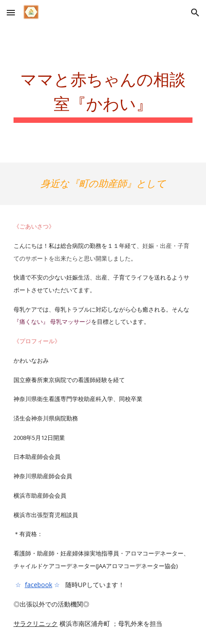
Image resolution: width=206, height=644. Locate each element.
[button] (11, 12)
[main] (103, 94)
